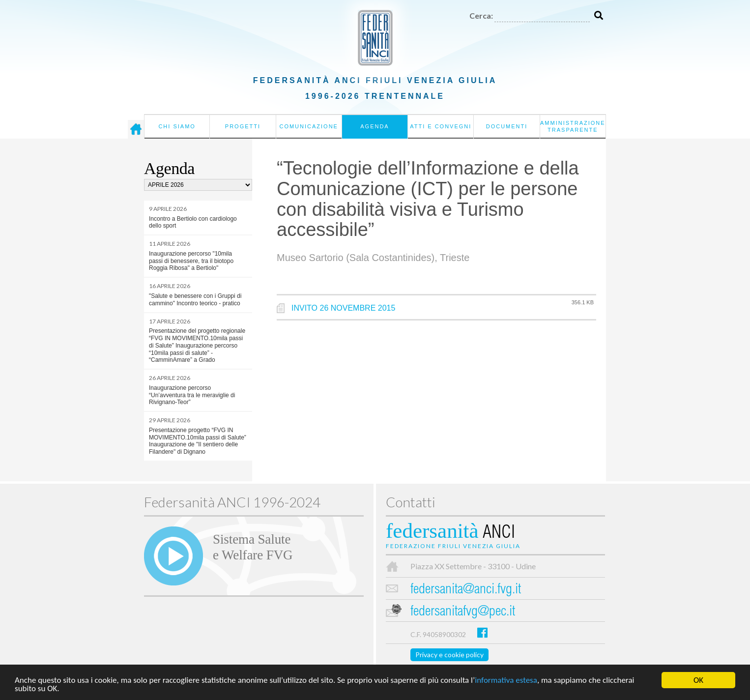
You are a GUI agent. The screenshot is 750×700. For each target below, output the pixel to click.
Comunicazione (309, 126)
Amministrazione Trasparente (573, 126)
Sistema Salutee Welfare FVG (253, 547)
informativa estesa (506, 681)
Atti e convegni (441, 126)
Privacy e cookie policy (449, 655)
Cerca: (481, 15)
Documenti (507, 126)
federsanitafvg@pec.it (463, 612)
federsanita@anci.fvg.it (466, 590)
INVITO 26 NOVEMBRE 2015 (343, 308)
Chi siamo (177, 126)
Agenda (375, 126)
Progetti (243, 126)
